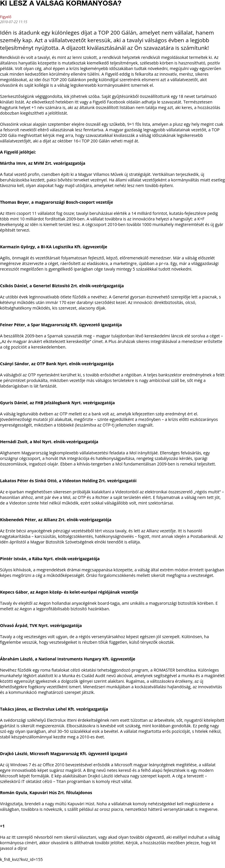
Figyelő (6, 17)
